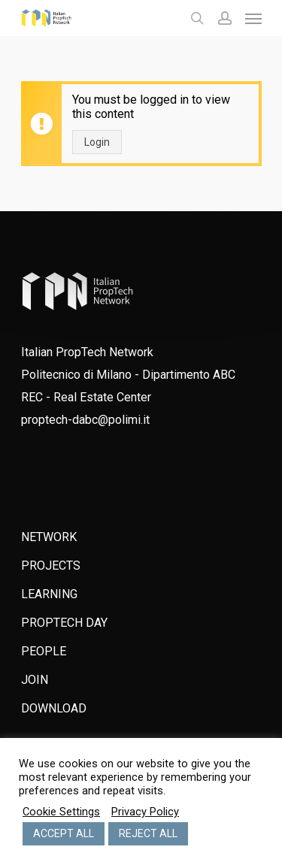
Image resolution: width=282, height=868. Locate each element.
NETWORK (49, 537)
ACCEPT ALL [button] (64, 833)
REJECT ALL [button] (148, 833)
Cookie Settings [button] (61, 812)
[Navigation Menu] (253, 18)
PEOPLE (44, 651)
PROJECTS (51, 566)
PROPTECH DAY (64, 623)
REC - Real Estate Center (86, 397)
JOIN (35, 680)
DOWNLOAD (54, 708)
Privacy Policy (145, 812)
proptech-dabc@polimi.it (85, 420)
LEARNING (49, 594)
